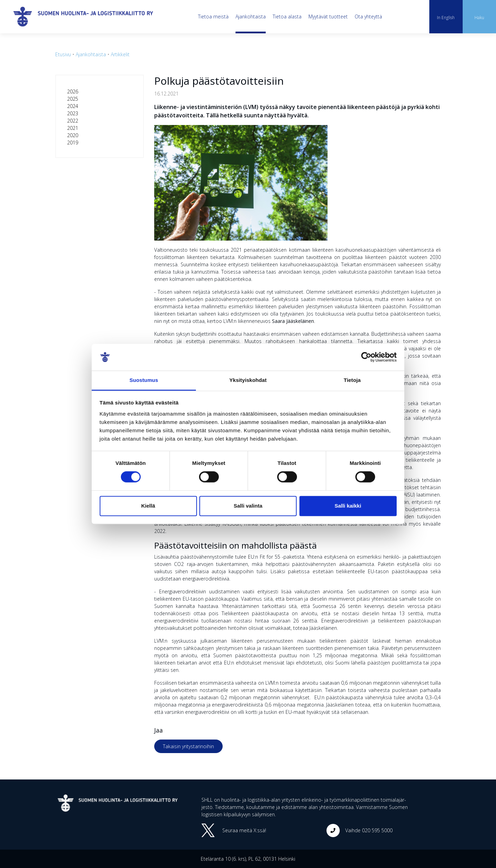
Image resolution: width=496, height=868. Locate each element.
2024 (73, 106)
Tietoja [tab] (352, 380)
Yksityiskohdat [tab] (248, 380)
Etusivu (63, 54)
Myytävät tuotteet (328, 16)
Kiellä (148, 506)
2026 (73, 91)
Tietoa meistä (213, 16)
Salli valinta (248, 506)
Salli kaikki (348, 506)
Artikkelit (120, 54)
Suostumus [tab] (144, 380)
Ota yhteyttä (368, 16)
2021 (73, 128)
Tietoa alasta (287, 16)
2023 (73, 113)
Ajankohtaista (251, 16)
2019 (73, 143)
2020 (73, 135)
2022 (73, 121)
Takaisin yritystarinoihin (188, 746)
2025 (73, 99)
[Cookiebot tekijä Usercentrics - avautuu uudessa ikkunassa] (366, 357)
